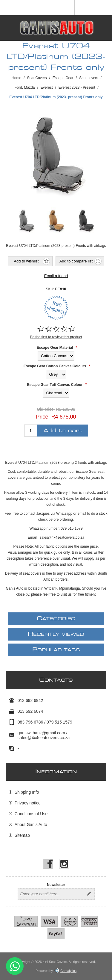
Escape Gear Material (55, 348)
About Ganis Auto (31, 825)
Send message (15, 966)
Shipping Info (27, 792)
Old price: (46, 410)
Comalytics (65, 971)
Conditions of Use (31, 814)
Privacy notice (28, 803)
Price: (43, 417)
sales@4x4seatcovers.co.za (62, 537)
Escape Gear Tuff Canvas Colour (55, 384)
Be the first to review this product (56, 337)
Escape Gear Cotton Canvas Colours (55, 366)
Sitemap (22, 835)
